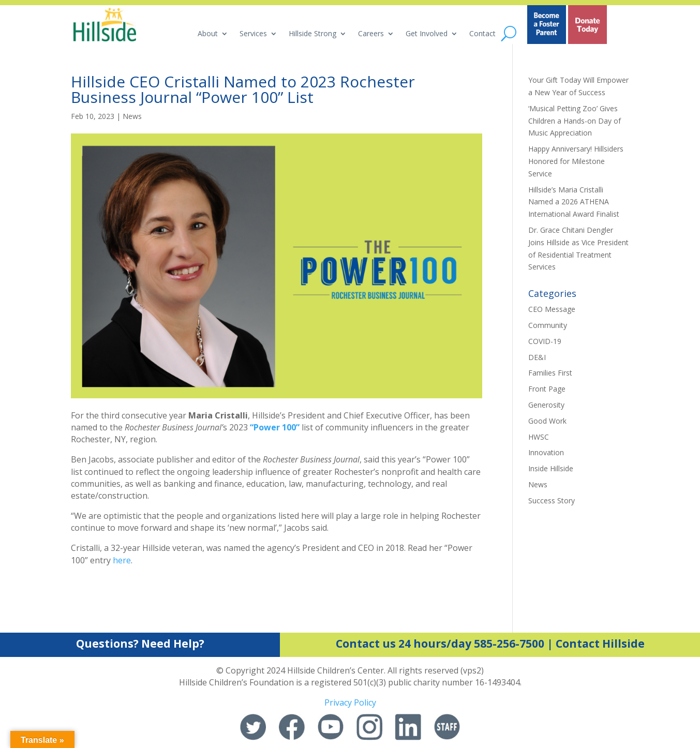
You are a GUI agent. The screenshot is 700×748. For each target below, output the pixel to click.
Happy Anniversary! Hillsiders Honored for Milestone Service (576, 161)
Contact (482, 34)
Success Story (552, 500)
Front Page (547, 389)
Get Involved (427, 34)
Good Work (547, 421)
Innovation (546, 452)
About (208, 34)
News (132, 116)
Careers (371, 34)
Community (548, 325)
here (122, 560)
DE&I (537, 357)
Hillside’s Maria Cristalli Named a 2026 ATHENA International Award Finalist (574, 202)
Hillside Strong (312, 34)
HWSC (539, 437)
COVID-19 (545, 341)
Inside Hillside (551, 468)
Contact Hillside (600, 644)
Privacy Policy (350, 702)
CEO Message (552, 309)
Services (253, 34)
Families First (550, 373)
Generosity (546, 405)
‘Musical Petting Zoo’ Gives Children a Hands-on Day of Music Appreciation (575, 121)
